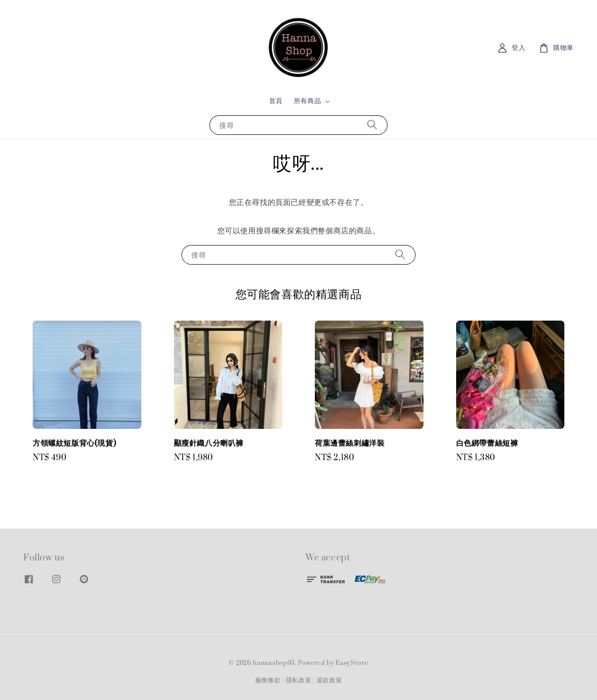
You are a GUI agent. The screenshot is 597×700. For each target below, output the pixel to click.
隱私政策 (299, 680)
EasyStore (352, 663)
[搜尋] (372, 125)
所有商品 (307, 101)
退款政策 (330, 680)
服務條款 (268, 680)
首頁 (276, 101)
